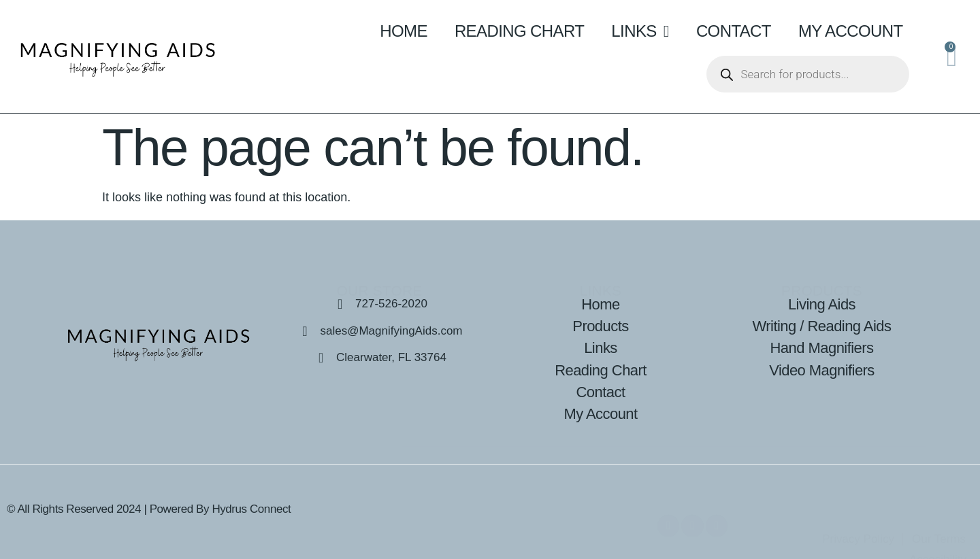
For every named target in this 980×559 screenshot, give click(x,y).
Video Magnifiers (822, 370)
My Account (851, 31)
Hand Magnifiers (822, 348)
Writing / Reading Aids (822, 326)
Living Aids (822, 304)
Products (600, 326)
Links (640, 31)
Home (404, 31)
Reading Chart (519, 31)
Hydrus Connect (251, 509)
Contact (734, 31)
